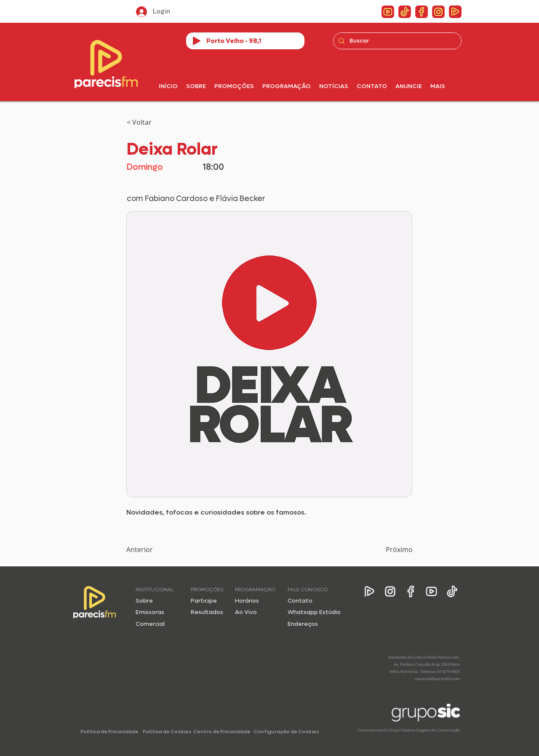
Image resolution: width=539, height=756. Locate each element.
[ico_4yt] (388, 12)
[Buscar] (396, 41)
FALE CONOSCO (308, 590)
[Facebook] (411, 591)
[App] (370, 591)
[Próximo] (392, 550)
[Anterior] (154, 550)
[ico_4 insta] (438, 12)
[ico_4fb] (422, 12)
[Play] (197, 41)
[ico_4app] (455, 12)
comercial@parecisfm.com (437, 679)
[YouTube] (431, 591)
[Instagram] (390, 591)
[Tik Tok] (452, 591)
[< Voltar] (155, 122)
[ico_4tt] (405, 12)
